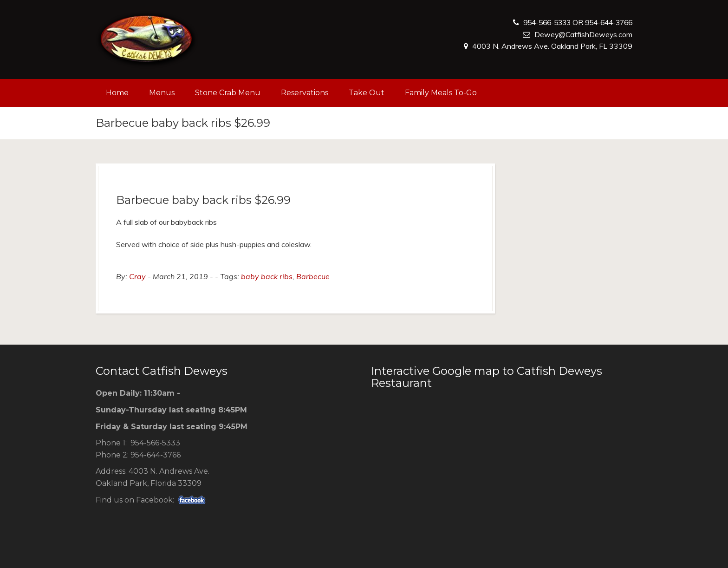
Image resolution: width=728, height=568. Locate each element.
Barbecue (313, 276)
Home (117, 93)
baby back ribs (267, 276)
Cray (137, 276)
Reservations (305, 93)
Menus (162, 93)
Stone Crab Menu (228, 93)
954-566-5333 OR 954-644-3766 (572, 22)
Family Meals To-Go (441, 93)
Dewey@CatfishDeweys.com (583, 34)
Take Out (367, 93)
